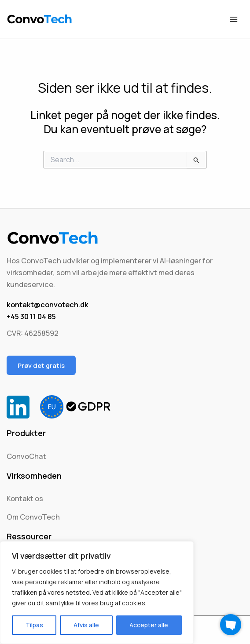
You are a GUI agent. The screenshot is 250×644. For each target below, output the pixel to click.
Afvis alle (86, 625)
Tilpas (34, 625)
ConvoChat (26, 456)
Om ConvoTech (33, 517)
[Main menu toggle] (233, 20)
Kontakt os (25, 498)
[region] (97, 593)
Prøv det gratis (41, 365)
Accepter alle (149, 625)
